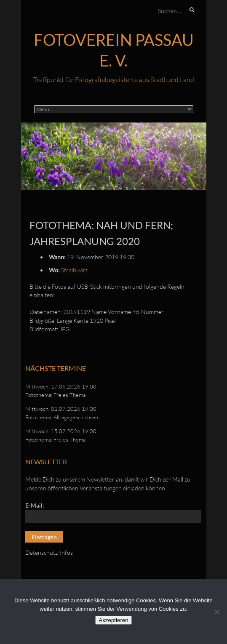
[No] (216, 612)
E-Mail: (35, 505)
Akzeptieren (113, 620)
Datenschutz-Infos (49, 552)
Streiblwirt (74, 270)
